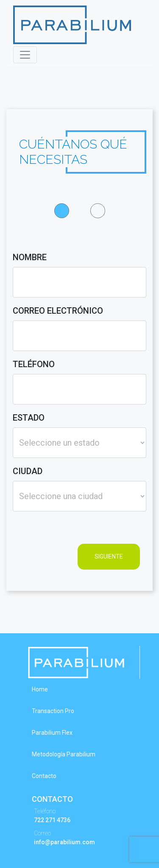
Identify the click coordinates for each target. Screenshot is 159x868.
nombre (30, 257)
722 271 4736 (52, 820)
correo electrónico (58, 311)
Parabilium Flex (52, 733)
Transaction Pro (53, 711)
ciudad (28, 471)
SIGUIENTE (109, 556)
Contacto (44, 776)
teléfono (34, 364)
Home (40, 689)
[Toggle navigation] (25, 55)
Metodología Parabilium (64, 754)
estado (29, 418)
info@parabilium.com (64, 842)
